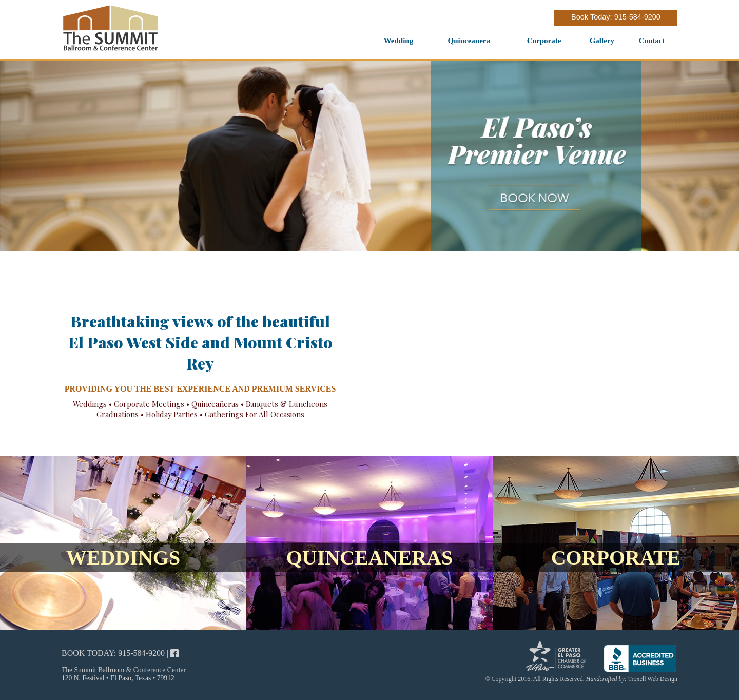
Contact (652, 41)
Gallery (602, 41)
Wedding (399, 41)
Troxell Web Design (653, 679)
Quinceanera (469, 41)
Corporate (544, 41)
